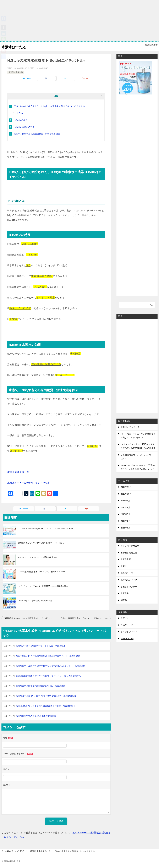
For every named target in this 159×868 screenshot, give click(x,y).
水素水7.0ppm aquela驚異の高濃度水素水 (36, 601)
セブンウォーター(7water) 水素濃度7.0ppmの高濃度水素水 (43, 586)
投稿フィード (127, 625)
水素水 (124, 566)
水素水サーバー (128, 573)
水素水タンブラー (129, 587)
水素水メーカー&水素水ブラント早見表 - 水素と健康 (41, 646)
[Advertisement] (79, 21)
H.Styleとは (22, 113)
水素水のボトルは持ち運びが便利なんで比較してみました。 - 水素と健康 (50, 666)
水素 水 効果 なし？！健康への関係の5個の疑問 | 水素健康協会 (46, 706)
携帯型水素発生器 (16, 72)
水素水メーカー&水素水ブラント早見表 (29, 483)
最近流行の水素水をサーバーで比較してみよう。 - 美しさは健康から (48, 676)
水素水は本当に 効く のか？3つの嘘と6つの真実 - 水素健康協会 (46, 696)
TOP (14, 851)
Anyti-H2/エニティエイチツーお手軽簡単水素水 (38, 557)
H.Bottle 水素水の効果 (24, 127)
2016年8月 (125, 507)
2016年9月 (125, 501)
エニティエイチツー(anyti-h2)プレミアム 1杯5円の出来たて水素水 (46, 528)
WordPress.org (127, 639)
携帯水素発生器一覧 (18, 472)
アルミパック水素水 (130, 546)
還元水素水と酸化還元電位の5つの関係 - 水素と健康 (41, 686)
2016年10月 (126, 494)
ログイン (125, 618)
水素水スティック (129, 580)
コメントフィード (129, 632)
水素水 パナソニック (130, 427)
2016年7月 (125, 514)
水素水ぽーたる (17, 46)
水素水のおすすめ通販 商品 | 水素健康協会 (36, 716)
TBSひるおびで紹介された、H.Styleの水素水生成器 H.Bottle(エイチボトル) (50, 106)
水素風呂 (125, 593)
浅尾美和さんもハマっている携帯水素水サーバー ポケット (42, 543)
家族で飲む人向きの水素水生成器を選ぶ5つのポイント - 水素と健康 (48, 656)
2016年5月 (125, 528)
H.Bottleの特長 (21, 120)
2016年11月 (126, 487)
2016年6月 (125, 521)
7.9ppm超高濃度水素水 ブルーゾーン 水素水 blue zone (42, 572)
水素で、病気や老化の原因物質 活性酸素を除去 (37, 134)
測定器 (124, 600)
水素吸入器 (126, 559)
